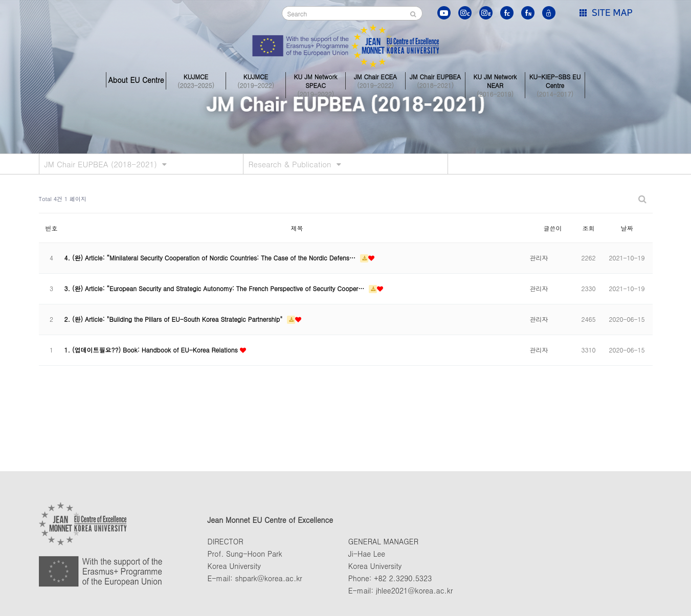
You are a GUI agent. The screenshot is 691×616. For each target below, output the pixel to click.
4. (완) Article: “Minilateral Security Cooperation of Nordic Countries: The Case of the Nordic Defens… (211, 258)
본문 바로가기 (0, 0)
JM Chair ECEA (375, 80)
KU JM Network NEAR (495, 80)
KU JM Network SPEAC (316, 80)
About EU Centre (136, 80)
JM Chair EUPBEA (435, 80)
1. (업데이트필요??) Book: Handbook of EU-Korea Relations (152, 350)
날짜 (627, 228)
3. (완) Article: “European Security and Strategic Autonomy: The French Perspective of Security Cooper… (216, 288)
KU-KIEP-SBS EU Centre (555, 80)
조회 (589, 228)
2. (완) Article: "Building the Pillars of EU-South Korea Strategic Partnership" (175, 319)
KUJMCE (196, 80)
